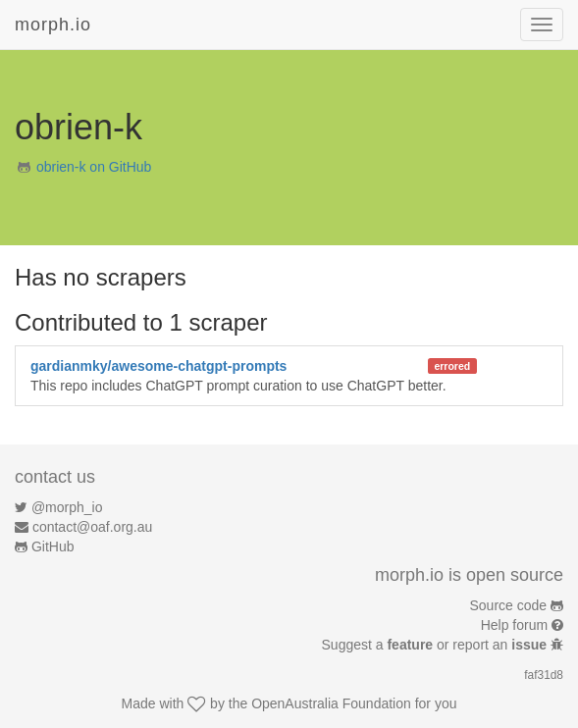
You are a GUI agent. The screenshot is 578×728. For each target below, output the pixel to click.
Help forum (514, 625)
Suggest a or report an (436, 645)
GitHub (53, 546)
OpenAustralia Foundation (331, 703)
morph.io (53, 25)
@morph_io (67, 507)
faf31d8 (544, 675)
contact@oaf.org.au (92, 527)
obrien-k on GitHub (94, 167)
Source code (509, 605)
